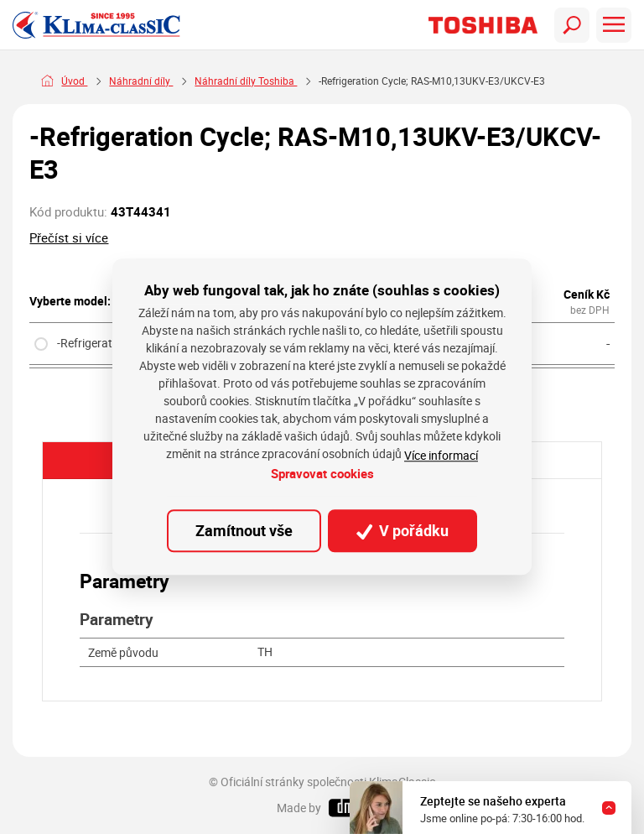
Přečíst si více (69, 237)
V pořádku (402, 530)
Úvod (74, 81)
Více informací (441, 455)
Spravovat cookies (322, 473)
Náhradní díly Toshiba (246, 81)
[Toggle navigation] (572, 25)
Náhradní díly (141, 81)
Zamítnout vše (244, 530)
